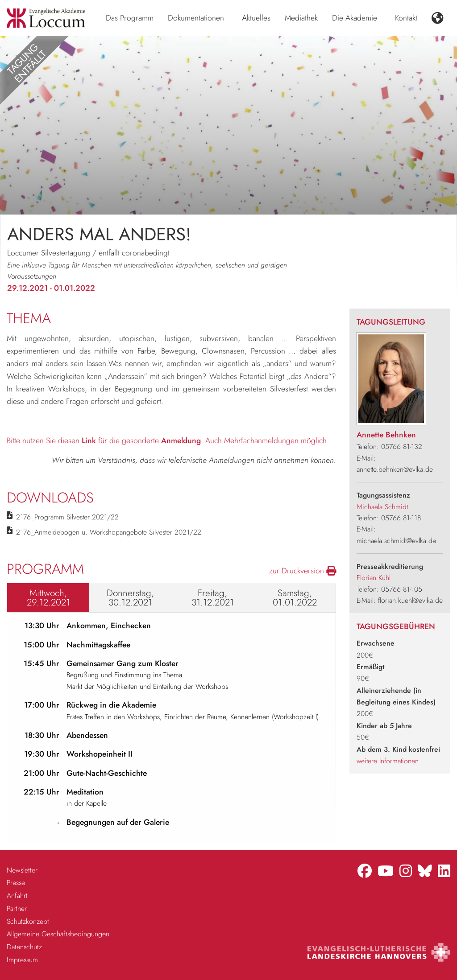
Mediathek (301, 18)
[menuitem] (130, 18)
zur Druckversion (303, 571)
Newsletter (22, 870)
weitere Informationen (388, 761)
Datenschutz (24, 947)
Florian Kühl (374, 578)
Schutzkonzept (28, 921)
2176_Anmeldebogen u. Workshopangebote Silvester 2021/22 (109, 532)
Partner (17, 908)
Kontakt (406, 18)
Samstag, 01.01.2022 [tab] (295, 598)
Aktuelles (256, 18)
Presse (16, 883)
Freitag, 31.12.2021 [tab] (213, 598)
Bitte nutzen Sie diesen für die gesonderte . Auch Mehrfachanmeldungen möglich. (168, 441)
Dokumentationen (196, 18)
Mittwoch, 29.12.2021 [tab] (48, 598)
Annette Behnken (386, 435)
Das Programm (130, 18)
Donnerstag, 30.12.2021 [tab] (130, 598)
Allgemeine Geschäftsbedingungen (58, 934)
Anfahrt (17, 896)
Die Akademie (355, 18)
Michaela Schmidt (382, 507)
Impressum (22, 960)
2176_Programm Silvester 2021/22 (67, 517)
